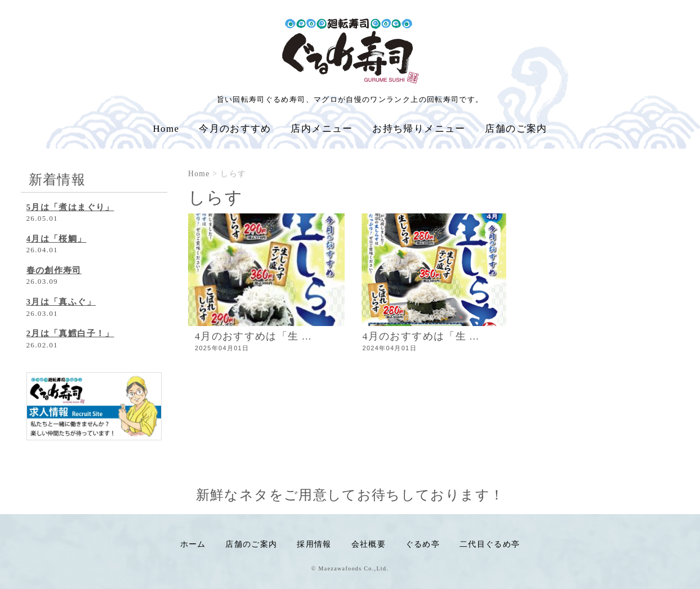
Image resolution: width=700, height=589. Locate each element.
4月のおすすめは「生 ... (253, 336)
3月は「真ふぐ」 (61, 302)
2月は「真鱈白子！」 (70, 333)
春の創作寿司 (54, 270)
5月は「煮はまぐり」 (70, 207)
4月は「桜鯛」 (57, 239)
